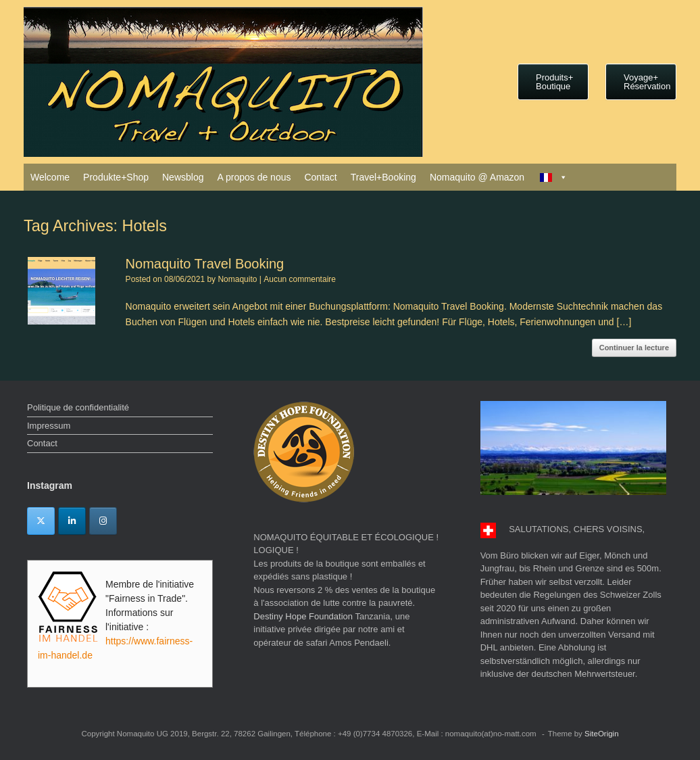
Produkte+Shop (116, 177)
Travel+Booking (383, 177)
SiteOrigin (602, 734)
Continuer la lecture (634, 348)
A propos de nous (254, 177)
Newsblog (183, 177)
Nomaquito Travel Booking (205, 264)
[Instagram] (103, 521)
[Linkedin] (72, 521)
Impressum (49, 426)
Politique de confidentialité (78, 407)
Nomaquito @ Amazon (477, 177)
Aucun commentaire (300, 279)
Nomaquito (237, 279)
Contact (320, 177)
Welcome (50, 177)
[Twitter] (41, 521)
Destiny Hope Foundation (303, 616)
